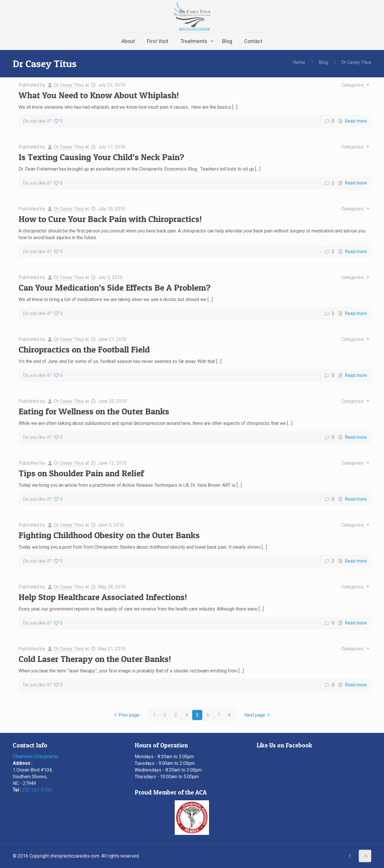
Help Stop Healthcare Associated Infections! (103, 597)
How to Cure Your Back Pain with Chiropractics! (110, 219)
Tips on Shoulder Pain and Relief (81, 473)
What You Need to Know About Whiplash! (99, 95)
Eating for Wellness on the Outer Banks (94, 411)
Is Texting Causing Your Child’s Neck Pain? (101, 157)
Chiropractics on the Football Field (84, 349)
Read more (356, 121)
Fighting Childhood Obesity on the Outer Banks (109, 535)
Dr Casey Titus (69, 85)
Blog (323, 62)
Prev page (126, 715)
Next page (258, 715)
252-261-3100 (37, 790)
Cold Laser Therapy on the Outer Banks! (95, 659)
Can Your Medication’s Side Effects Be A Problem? (115, 287)
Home (299, 62)
